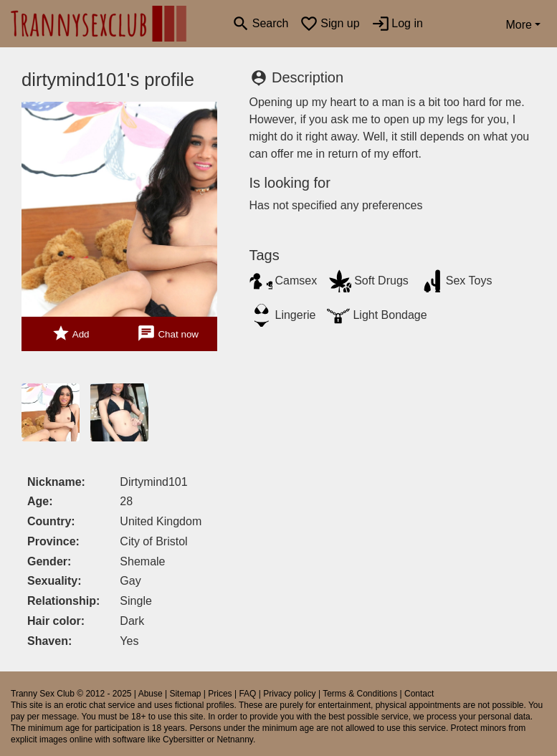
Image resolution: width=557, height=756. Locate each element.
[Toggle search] (260, 24)
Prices (220, 694)
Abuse (151, 694)
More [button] (518, 25)
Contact (419, 694)
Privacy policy (289, 694)
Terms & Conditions (360, 694)
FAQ (247, 694)
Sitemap (185, 694)
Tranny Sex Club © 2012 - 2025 (71, 694)
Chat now (168, 334)
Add (71, 334)
